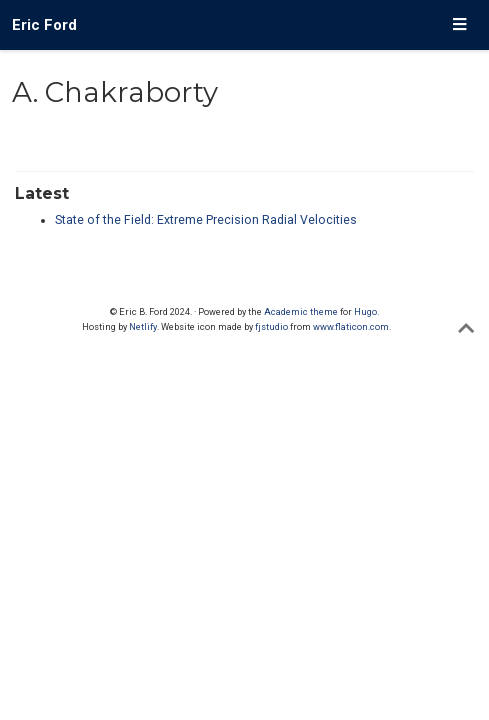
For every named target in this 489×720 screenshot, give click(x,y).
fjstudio (271, 326)
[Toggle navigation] (459, 25)
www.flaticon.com (351, 326)
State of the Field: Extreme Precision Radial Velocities (206, 220)
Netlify (143, 326)
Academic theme (301, 311)
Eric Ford (44, 25)
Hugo (365, 311)
